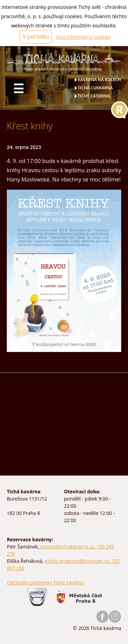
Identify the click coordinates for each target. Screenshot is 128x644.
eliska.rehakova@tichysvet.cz (77, 561)
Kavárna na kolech (99, 80)
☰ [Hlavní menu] (18, 89)
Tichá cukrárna (95, 88)
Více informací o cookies (83, 37)
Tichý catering (94, 96)
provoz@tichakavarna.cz (66, 547)
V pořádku (36, 37)
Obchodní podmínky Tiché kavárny (45, 583)
